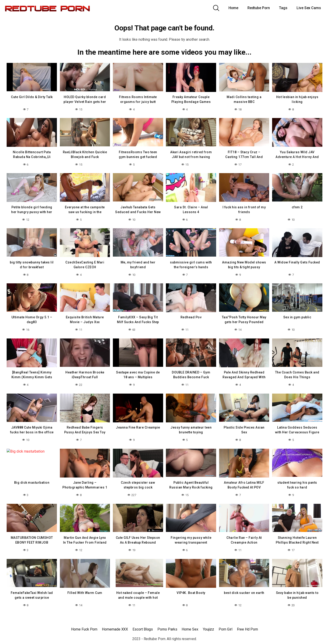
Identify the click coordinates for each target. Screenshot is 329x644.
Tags (283, 8)
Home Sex (190, 629)
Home (233, 8)
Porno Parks (167, 629)
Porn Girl (225, 629)
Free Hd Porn (247, 629)
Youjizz (208, 629)
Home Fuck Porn (84, 629)
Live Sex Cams (309, 8)
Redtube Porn (259, 8)
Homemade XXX (115, 629)
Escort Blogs (143, 629)
